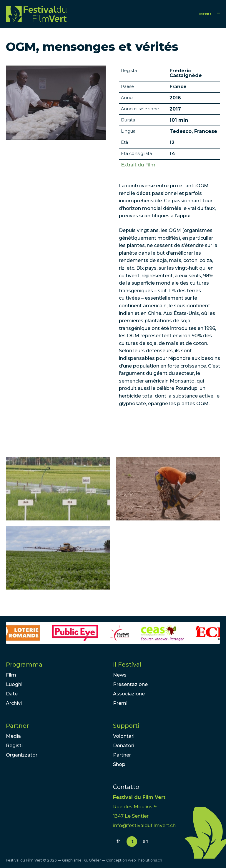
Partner (17, 726)
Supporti (126, 726)
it (132, 841)
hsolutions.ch (150, 860)
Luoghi (14, 684)
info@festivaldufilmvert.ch (144, 826)
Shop (119, 764)
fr (118, 841)
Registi (14, 746)
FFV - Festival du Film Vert (36, 14)
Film (11, 675)
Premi (120, 703)
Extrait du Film (138, 165)
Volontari (124, 736)
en (145, 841)
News (120, 675)
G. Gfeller (93, 860)
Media (13, 736)
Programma (24, 665)
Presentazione (130, 684)
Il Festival (127, 665)
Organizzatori (22, 755)
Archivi (14, 703)
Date (12, 694)
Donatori (124, 746)
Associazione (129, 694)
